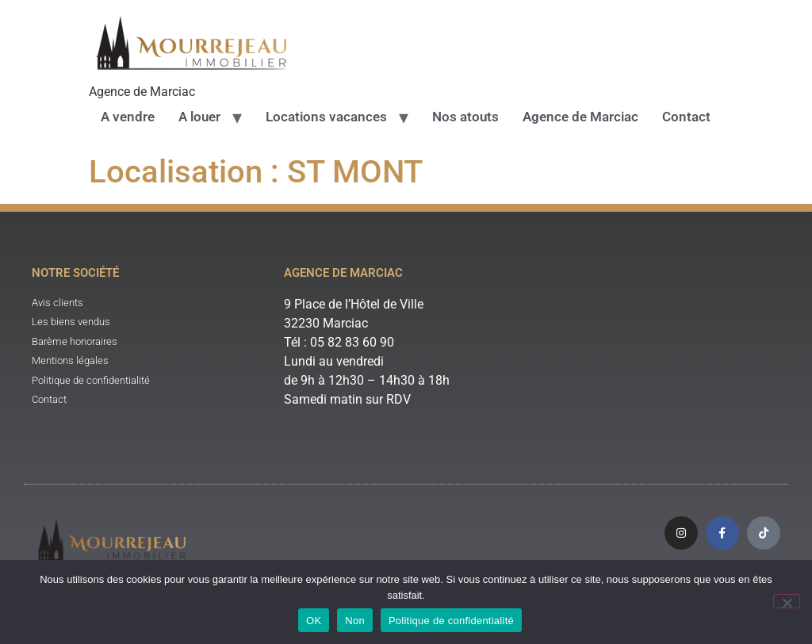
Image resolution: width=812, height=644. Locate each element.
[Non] (787, 601)
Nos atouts (465, 117)
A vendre (128, 117)
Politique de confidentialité (451, 621)
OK (314, 621)
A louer (199, 117)
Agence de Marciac (580, 117)
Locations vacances (326, 117)
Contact (686, 117)
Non (355, 621)
